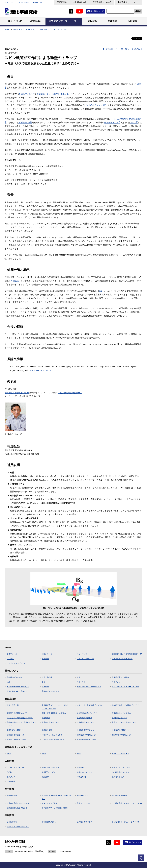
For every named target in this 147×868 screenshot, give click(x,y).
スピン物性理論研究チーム (70, 393)
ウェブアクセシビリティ (16, 663)
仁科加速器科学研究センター (53, 739)
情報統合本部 (47, 730)
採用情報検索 (12, 822)
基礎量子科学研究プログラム (18, 713)
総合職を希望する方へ (85, 822)
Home (7, 29)
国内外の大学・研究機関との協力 (55, 808)
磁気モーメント (112, 122)
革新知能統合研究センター (17, 730)
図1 (101, 291)
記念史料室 (11, 781)
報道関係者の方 (80, 2)
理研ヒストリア (118, 777)
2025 (44, 754)
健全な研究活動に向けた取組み (89, 687)
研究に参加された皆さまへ (17, 691)
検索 (137, 11)
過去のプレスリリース (120, 754)
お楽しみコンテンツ (85, 772)
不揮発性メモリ (27, 94)
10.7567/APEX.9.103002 (41, 370)
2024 (79, 754)
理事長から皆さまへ (14, 677)
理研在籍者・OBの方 (102, 2)
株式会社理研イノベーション (19, 803)
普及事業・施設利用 (120, 796)
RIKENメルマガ (97, 11)
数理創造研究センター (50, 722)
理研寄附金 (62, 2)
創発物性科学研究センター (17, 393)
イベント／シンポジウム (121, 768)
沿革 (79, 677)
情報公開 (45, 687)
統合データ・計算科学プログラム (90, 705)
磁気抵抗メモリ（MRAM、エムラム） (54, 94)
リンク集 (10, 659)
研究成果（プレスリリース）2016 (53, 29)
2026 (9, 754)
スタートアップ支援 (50, 803)
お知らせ (80, 768)
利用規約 (45, 659)
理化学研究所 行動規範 (121, 677)
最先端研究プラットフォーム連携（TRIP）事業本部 (55, 707)
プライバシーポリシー (85, 659)
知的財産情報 (12, 796)
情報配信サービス (49, 772)
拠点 (43, 682)
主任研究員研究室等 (85, 718)
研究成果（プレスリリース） (25, 29)
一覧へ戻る (124, 49)
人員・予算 (81, 682)
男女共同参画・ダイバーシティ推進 (126, 687)
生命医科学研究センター (86, 730)
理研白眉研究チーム (120, 718)
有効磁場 (16, 281)
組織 (8, 682)
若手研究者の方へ (49, 822)
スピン (134, 122)
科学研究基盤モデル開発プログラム (126, 705)
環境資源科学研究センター (87, 735)
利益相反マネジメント (50, 691)
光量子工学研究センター (16, 739)
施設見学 (45, 777)
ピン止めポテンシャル (95, 105)
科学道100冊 (82, 777)
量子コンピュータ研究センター (124, 722)
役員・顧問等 (47, 677)
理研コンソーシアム (85, 803)
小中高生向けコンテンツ (128, 2)
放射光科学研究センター (86, 739)
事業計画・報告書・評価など (18, 687)
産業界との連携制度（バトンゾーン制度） (56, 797)
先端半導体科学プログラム (87, 713)
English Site (38, 2)
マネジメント (117, 682)
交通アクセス (10, 2)
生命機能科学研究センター (122, 730)
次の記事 (138, 49)
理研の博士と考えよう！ (51, 768)
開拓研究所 (46, 718)
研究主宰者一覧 (13, 705)
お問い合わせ (24, 2)
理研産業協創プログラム (121, 713)
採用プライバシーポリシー (122, 659)
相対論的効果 (25, 122)
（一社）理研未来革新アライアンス (127, 803)
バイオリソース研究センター (53, 735)
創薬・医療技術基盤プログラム (54, 713)
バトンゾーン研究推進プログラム (20, 718)
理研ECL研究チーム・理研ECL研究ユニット (21, 724)
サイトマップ (82, 654)
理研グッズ (11, 777)
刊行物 (9, 772)
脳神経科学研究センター (16, 735)
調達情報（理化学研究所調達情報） (127, 654)
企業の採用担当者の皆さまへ (18, 808)
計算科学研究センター (85, 722)
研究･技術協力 (82, 796)
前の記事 (110, 49)
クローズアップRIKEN (15, 768)
